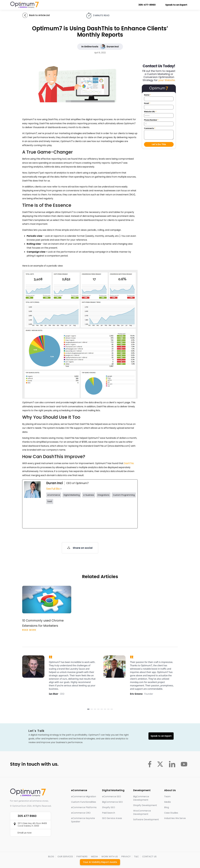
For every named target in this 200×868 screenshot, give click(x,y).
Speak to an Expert (177, 5)
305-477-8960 (147, 5)
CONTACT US (149, 857)
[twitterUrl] (57, 516)
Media (167, 802)
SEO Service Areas (112, 818)
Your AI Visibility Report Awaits (100, 862)
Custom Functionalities (84, 802)
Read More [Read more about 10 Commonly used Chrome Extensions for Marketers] (29, 630)
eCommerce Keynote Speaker (83, 820)
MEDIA (94, 857)
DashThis (129, 463)
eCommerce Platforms (84, 807)
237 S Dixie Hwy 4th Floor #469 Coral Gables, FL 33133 (32, 825)
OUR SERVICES (65, 857)
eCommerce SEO (112, 797)
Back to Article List (40, 15)
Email (147, 103)
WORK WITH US (110, 857)
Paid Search (109, 813)
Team (167, 797)
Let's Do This (159, 144)
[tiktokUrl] (102, 516)
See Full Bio (53, 489)
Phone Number (151, 120)
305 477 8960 (27, 816)
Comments (150, 128)
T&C (136, 857)
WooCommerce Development (142, 812)
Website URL (150, 112)
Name (147, 95)
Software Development (146, 819)
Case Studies (171, 813)
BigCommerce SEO (112, 802)
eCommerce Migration (84, 797)
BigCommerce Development (141, 798)
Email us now (25, 833)
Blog (167, 807)
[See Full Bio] (61, 489)
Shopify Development (145, 805)
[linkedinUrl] (125, 516)
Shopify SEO (109, 807)
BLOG (51, 857)
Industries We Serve (175, 818)
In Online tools (90, 47)
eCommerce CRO (81, 813)
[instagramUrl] (80, 516)
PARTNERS (82, 857)
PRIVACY (126, 857)
